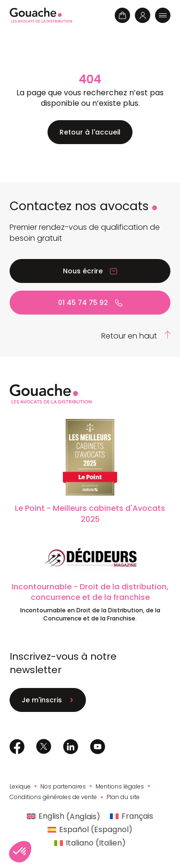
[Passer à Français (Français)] (132, 817)
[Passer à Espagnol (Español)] (90, 830)
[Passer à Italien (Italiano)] (90, 843)
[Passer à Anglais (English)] (64, 817)
